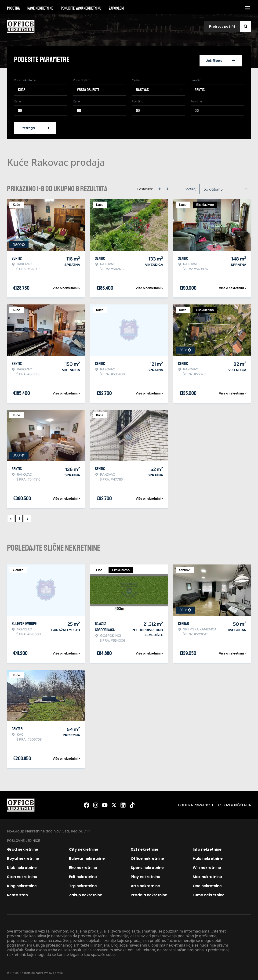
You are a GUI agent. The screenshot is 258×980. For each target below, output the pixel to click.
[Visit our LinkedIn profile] (123, 803)
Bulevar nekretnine (87, 856)
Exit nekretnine (83, 875)
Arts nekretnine (145, 884)
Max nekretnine (207, 875)
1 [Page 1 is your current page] (19, 516)
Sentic (200, 88)
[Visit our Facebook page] (87, 803)
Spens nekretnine (147, 866)
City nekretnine (84, 847)
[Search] (246, 26)
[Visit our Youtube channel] (105, 803)
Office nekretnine (147, 856)
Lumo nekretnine (209, 893)
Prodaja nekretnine (149, 893)
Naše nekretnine (40, 8)
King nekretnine (22, 884)
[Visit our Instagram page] (96, 803)
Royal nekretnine (23, 856)
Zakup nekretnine (86, 893)
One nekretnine (207, 884)
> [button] (28, 517)
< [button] (11, 517)
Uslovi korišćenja (234, 803)
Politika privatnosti (196, 803)
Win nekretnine (207, 866)
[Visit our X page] (114, 803)
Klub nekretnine (22, 866)
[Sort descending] (167, 187)
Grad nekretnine (23, 847)
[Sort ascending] (160, 187)
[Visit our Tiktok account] (132, 803)
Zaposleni (116, 8)
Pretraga (35, 126)
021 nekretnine (145, 847)
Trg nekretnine (83, 884)
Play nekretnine (145, 875)
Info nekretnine (207, 847)
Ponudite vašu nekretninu (81, 8)
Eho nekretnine (83, 866)
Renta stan (17, 893)
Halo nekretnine (208, 856)
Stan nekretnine (22, 875)
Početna (13, 8)
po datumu (213, 187)
